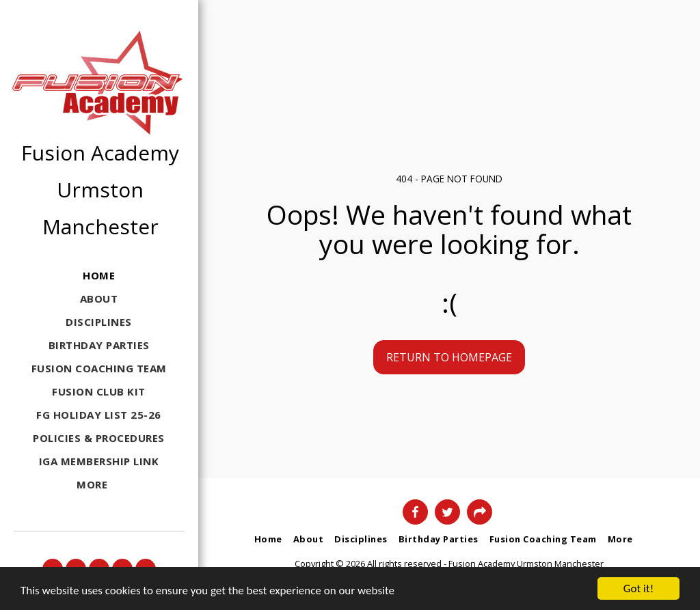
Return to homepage (449, 357)
